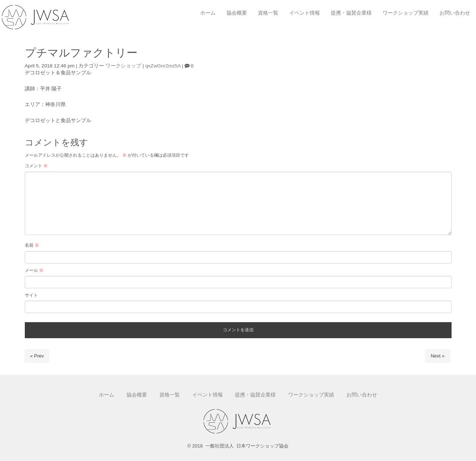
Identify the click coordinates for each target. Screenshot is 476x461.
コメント (36, 166)
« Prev (37, 356)
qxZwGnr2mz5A (163, 66)
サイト (31, 295)
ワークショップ (123, 66)
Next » (438, 356)
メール (34, 270)
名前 (32, 245)
